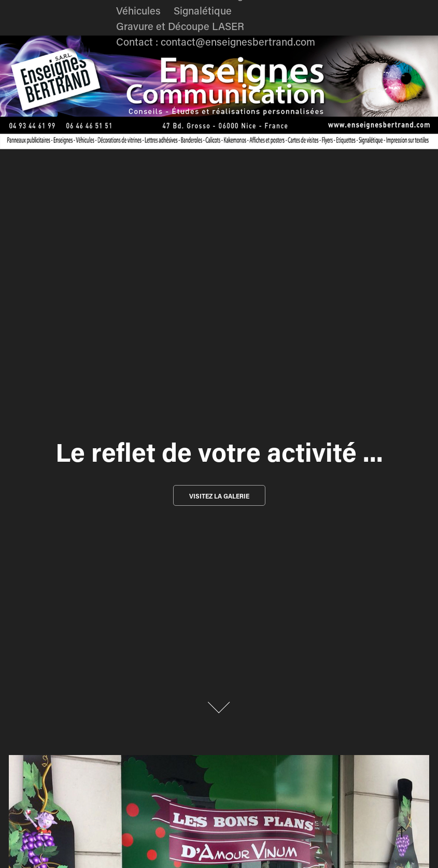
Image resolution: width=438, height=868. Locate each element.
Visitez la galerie (219, 496)
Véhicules (138, 10)
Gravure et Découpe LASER (180, 26)
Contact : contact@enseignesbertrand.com (216, 41)
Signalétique (203, 10)
